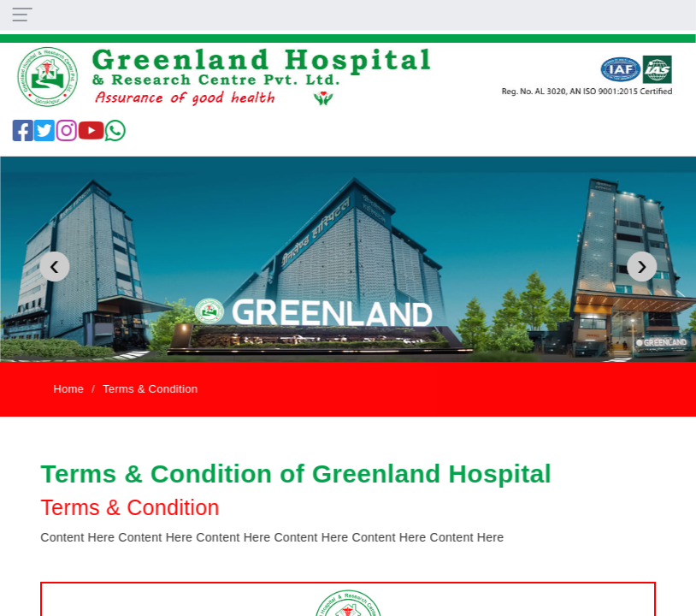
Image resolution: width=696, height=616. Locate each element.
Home (69, 389)
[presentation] (54, 267)
